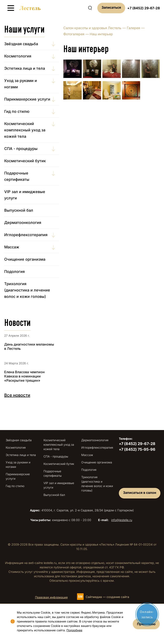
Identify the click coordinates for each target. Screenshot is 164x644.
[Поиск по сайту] (90, 8)
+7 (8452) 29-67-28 (144, 8)
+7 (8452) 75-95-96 (137, 449)
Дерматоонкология (23, 223)
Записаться (111, 7)
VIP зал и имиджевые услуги (25, 195)
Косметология (18, 56)
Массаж (12, 247)
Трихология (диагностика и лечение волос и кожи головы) (27, 290)
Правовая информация (51, 597)
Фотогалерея (74, 34)
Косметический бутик (25, 161)
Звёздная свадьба (21, 44)
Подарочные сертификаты (17, 176)
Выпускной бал (19, 210)
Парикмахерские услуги (27, 99)
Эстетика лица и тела (25, 68)
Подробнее (74, 630)
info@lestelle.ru (122, 520)
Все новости (17, 395)
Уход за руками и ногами (21, 84)
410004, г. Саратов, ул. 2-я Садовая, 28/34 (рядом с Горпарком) (82, 510)
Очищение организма (25, 259)
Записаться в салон (140, 493)
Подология (14, 272)
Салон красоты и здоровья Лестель (92, 28)
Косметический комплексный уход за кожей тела (25, 130)
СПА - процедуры (21, 149)
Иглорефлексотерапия (26, 235)
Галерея (134, 28)
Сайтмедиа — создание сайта (107, 597)
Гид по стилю (17, 111)
